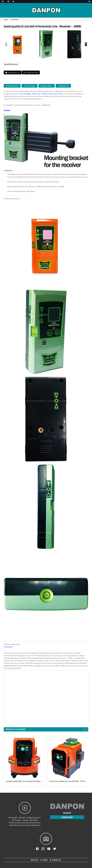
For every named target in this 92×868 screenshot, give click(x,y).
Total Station (13, 825)
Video (45, 860)
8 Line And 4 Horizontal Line (31, 823)
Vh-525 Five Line (15, 823)
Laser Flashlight (25, 94)
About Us (35, 860)
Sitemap (25, 820)
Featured (15, 19)
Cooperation (8, 647)
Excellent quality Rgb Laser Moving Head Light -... (24, 781)
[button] (86, 44)
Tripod (28, 825)
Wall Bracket (36, 825)
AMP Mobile (34, 820)
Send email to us (14, 73)
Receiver (7, 110)
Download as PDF (32, 73)
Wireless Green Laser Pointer (53, 94)
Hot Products (16, 820)
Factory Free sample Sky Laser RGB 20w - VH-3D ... (68, 781)
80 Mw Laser (36, 94)
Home (6, 19)
